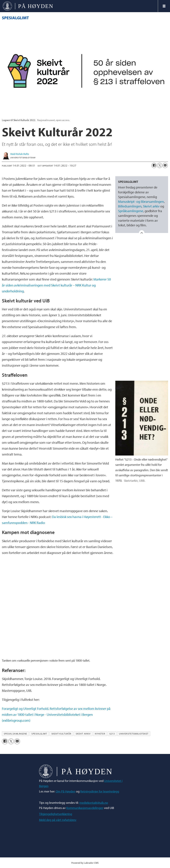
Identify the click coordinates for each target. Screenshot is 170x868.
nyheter (100, 734)
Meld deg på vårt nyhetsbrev (58, 820)
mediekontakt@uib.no (94, 803)
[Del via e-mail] (165, 165)
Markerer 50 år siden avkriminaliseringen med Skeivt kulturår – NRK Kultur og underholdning (56, 285)
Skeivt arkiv (151, 206)
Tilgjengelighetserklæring (56, 814)
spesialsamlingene (15, 734)
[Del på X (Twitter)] (160, 165)
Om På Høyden (66, 791)
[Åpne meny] (164, 6)
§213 (112, 734)
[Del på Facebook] (154, 165)
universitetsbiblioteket (134, 734)
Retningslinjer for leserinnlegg (100, 791)
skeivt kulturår (61, 734)
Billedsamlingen (130, 206)
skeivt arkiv (83, 734)
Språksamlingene (131, 211)
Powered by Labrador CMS (85, 863)
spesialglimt (39, 734)
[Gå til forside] (28, 6)
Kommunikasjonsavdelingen (85, 808)
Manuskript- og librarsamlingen (141, 201)
